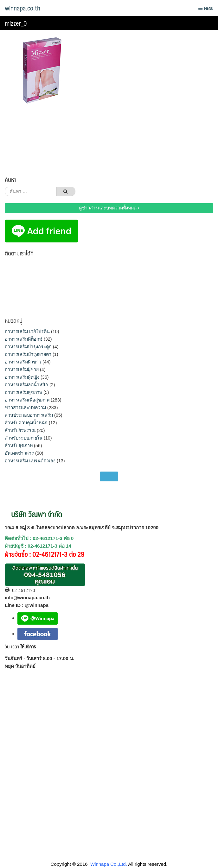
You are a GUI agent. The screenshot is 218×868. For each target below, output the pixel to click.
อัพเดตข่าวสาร (19, 453)
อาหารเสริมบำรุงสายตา (28, 354)
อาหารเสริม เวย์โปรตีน (27, 331)
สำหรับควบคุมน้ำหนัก (26, 423)
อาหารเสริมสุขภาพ (23, 392)
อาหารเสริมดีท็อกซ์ (24, 339)
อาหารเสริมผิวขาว (23, 362)
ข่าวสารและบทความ (25, 408)
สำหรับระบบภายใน (24, 438)
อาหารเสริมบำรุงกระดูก (28, 347)
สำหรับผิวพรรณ (20, 430)
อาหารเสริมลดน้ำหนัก (26, 385)
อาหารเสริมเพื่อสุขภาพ (27, 400)
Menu (206, 8)
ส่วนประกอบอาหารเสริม (29, 415)
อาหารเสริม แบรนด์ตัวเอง (30, 461)
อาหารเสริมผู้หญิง (22, 377)
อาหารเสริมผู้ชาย (22, 370)
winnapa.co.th (22, 8)
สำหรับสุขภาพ (19, 446)
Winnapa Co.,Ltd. (109, 864)
